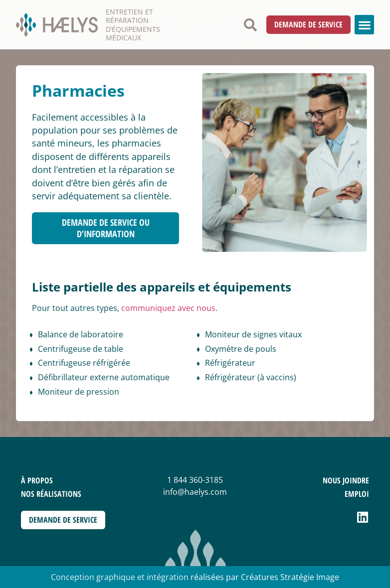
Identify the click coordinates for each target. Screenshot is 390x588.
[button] (250, 25)
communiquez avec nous (168, 308)
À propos (37, 480)
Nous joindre (346, 480)
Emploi (357, 494)
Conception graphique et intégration (120, 577)
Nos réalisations (51, 494)
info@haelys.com (195, 492)
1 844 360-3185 (195, 480)
